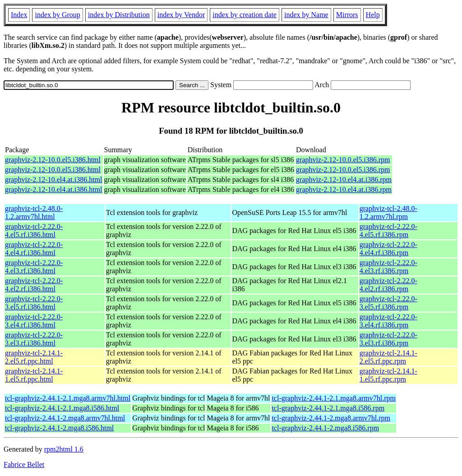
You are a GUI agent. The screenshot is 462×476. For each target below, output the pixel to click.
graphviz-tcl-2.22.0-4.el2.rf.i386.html (34, 285)
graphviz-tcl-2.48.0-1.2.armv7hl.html (34, 212)
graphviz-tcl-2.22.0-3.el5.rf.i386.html (34, 303)
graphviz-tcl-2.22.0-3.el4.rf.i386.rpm (388, 321)
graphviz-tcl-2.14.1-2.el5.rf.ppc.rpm (388, 357)
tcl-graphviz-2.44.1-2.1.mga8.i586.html (62, 408)
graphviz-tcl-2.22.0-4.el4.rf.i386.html (34, 249)
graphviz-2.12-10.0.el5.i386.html (53, 160)
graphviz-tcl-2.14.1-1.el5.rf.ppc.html (34, 375)
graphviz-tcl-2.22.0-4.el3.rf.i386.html (34, 267)
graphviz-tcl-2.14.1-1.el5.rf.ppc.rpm (388, 375)
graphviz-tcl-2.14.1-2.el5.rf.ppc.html (34, 357)
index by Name (306, 15)
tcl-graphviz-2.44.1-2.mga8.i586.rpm (325, 428)
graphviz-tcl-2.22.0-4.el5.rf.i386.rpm (388, 231)
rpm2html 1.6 (64, 449)
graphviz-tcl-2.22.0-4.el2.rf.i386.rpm (388, 285)
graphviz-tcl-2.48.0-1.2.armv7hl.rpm (388, 212)
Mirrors (347, 15)
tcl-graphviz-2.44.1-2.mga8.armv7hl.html (65, 418)
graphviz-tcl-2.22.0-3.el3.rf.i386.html (34, 339)
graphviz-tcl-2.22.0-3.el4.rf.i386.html (34, 321)
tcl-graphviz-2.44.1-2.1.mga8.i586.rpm (328, 408)
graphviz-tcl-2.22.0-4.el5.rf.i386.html (34, 231)
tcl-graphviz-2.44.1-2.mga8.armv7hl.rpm (331, 418)
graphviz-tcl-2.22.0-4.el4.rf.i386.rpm (388, 249)
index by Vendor (181, 15)
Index (19, 15)
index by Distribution (119, 15)
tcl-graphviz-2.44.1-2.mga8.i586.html (59, 428)
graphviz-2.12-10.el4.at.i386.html (54, 180)
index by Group (57, 15)
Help (373, 15)
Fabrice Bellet (24, 464)
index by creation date (245, 15)
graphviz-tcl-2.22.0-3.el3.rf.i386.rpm (388, 339)
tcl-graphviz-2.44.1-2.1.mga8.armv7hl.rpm (334, 398)
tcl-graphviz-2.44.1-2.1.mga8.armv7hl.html (68, 398)
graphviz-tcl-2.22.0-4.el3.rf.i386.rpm (388, 267)
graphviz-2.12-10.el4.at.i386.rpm (344, 180)
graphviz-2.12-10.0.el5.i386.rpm (343, 160)
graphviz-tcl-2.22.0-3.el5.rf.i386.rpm (388, 303)
